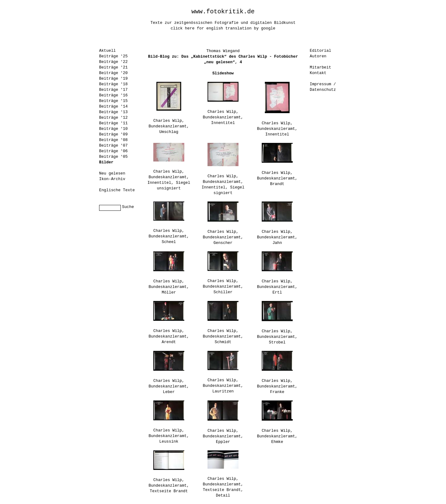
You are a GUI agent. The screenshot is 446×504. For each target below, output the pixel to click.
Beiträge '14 (113, 106)
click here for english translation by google (223, 28)
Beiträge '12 (113, 118)
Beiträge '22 (113, 62)
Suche (128, 207)
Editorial (320, 51)
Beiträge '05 (113, 157)
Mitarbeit (320, 67)
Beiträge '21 (113, 67)
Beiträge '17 (113, 90)
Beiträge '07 (113, 146)
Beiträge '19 (113, 79)
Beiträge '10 (113, 129)
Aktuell (107, 51)
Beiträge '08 (113, 140)
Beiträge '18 (113, 84)
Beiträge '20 (113, 73)
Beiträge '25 (113, 56)
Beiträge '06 (113, 151)
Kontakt (318, 73)
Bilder (106, 162)
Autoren (318, 56)
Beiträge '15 (113, 101)
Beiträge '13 (113, 112)
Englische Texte (117, 190)
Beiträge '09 (113, 134)
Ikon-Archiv (112, 179)
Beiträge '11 (113, 123)
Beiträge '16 (113, 95)
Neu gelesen (112, 173)
